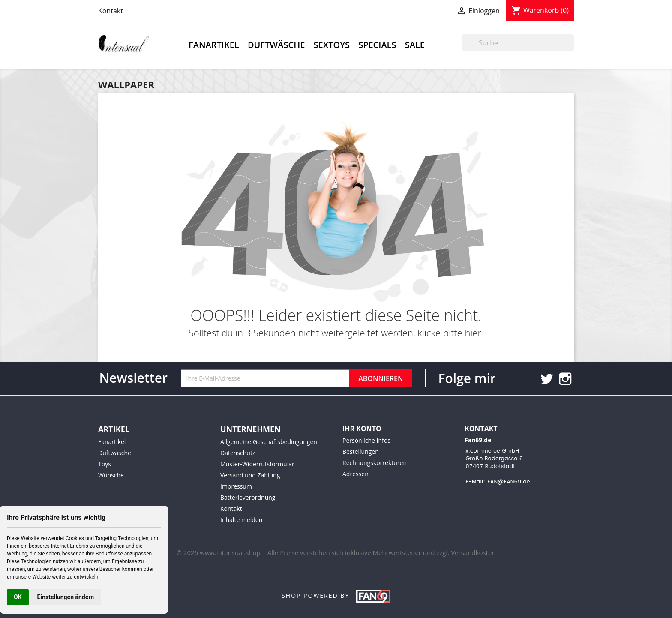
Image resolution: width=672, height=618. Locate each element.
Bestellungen (361, 451)
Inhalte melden (241, 520)
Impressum (236, 486)
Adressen (355, 474)
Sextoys (332, 45)
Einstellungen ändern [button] (66, 597)
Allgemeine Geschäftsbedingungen (269, 442)
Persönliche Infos (366, 440)
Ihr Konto (362, 429)
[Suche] (518, 43)
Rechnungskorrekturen (375, 463)
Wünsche (111, 475)
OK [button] (18, 597)
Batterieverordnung (248, 497)
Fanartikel (214, 45)
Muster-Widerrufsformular (257, 464)
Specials (377, 45)
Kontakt (111, 11)
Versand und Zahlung (250, 475)
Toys (105, 464)
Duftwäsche (276, 45)
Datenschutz (238, 453)
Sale (415, 45)
